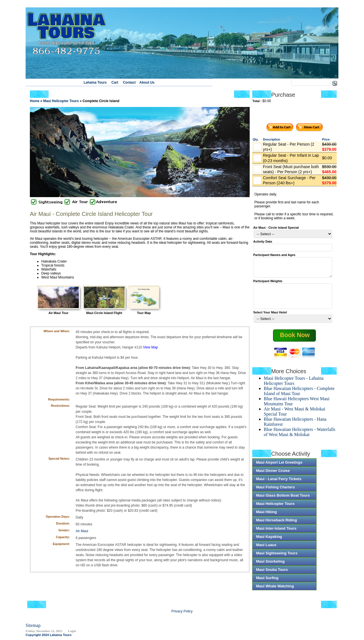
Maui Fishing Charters (275, 491)
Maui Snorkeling (270, 565)
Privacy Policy (182, 615)
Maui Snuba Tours (272, 573)
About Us (147, 82)
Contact (129, 82)
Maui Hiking (266, 515)
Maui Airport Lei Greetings (279, 466)
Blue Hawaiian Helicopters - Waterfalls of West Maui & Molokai (299, 435)
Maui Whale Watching (275, 590)
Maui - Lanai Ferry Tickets (279, 482)
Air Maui (82, 531)
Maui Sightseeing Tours (277, 557)
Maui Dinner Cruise (273, 474)
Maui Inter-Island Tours (276, 532)
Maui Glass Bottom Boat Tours (283, 499)
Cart (115, 82)
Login (72, 634)
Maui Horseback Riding (276, 524)
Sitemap (33, 629)
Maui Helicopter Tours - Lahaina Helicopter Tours (293, 384)
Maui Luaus (266, 548)
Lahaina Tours (95, 82)
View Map (150, 347)
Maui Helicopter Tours (275, 507)
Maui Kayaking (269, 540)
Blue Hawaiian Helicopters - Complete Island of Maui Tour (299, 394)
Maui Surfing (267, 581)
